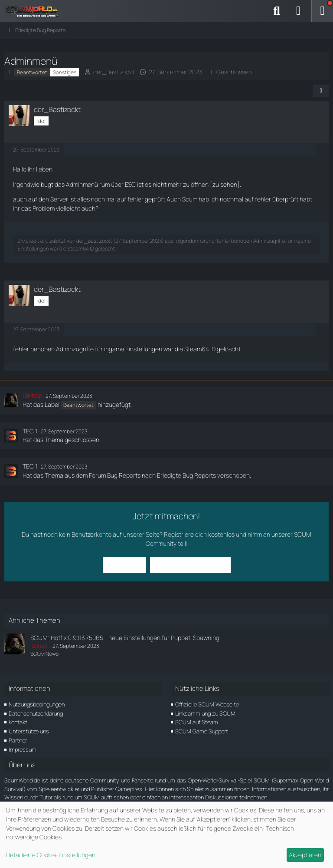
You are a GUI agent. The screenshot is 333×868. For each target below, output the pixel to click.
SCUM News (44, 654)
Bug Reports (124, 475)
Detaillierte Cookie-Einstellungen (51, 855)
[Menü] (322, 11)
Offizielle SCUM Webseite (207, 704)
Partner (18, 740)
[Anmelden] (298, 11)
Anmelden (124, 565)
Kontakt (18, 722)
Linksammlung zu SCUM (205, 713)
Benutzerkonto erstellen (190, 565)
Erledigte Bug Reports (186, 475)
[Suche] (277, 11)
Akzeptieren (305, 855)
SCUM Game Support (202, 731)
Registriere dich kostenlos (199, 534)
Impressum (23, 749)
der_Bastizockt (114, 72)
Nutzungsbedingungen (37, 704)
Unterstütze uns (29, 731)
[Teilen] (321, 91)
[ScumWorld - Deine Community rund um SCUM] (35, 11)
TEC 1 (30, 431)
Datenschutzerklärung (36, 713)
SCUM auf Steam (197, 722)
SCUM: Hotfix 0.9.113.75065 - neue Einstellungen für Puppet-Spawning (125, 638)
